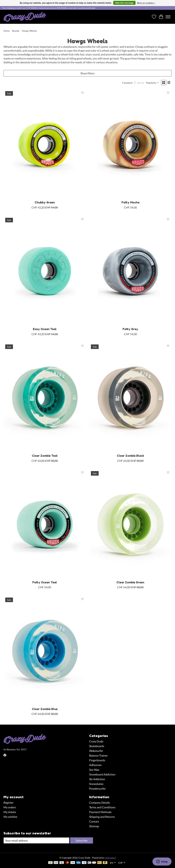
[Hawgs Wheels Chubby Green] (45, 144)
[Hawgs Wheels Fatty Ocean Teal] (45, 524)
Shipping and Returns (102, 817)
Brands (16, 31)
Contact (94, 821)
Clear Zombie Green (130, 582)
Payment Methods (100, 812)
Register (8, 802)
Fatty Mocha (130, 202)
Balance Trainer (98, 755)
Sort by (141, 83)
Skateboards (97, 746)
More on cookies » (146, 3)
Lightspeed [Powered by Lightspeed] (110, 858)
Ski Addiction (97, 779)
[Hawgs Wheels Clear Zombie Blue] (45, 651)
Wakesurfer (96, 751)
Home (7, 31)
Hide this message (124, 3)
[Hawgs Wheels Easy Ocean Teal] (45, 271)
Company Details (100, 802)
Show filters (87, 73)
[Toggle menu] (168, 17)
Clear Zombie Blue (45, 709)
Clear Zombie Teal (45, 456)
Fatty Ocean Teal (45, 582)
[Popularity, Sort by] (152, 83)
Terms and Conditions (102, 807)
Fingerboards (97, 760)
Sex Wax (94, 770)
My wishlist (10, 817)
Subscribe (82, 840)
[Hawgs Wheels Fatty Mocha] (130, 144)
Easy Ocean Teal (45, 329)
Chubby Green (45, 202)
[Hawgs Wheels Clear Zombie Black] (130, 397)
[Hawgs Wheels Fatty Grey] (130, 271)
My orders (10, 807)
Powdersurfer (97, 788)
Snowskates (96, 784)
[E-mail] (36, 840)
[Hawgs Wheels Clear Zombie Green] (130, 524)
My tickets (10, 812)
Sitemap (94, 826)
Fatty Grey (130, 329)
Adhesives (95, 765)
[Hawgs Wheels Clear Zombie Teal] (45, 397)
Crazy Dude (96, 741)
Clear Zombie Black (130, 456)
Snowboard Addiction (102, 774)
